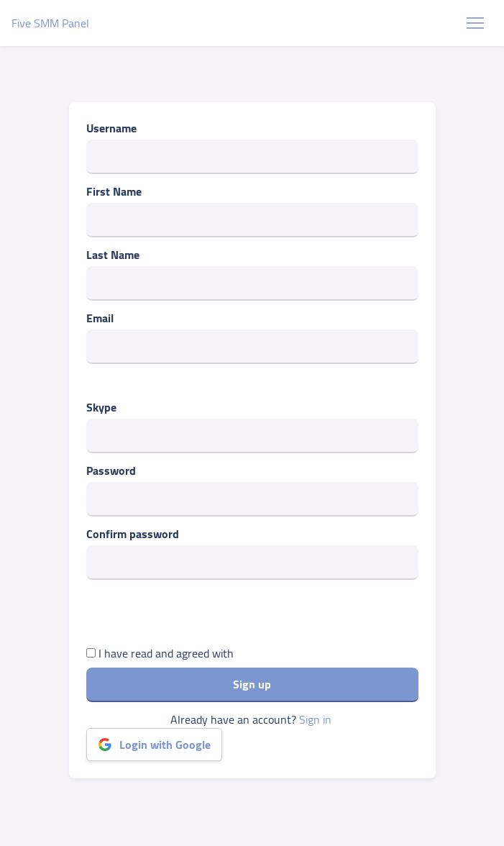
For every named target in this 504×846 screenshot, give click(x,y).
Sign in (315, 719)
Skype (101, 407)
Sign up (252, 684)
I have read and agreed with (160, 653)
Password (111, 470)
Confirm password (133, 534)
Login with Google (154, 745)
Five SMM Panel (50, 23)
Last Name (113, 255)
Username (111, 128)
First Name (114, 191)
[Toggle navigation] (475, 23)
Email (100, 318)
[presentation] (196, 617)
